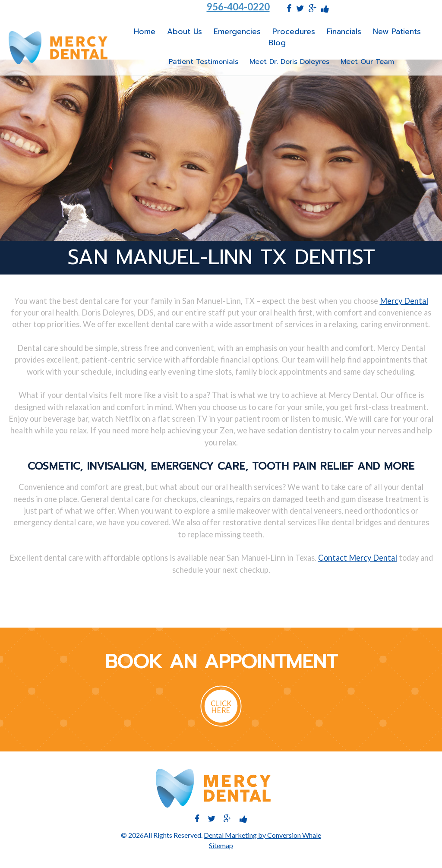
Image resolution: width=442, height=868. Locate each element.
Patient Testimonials (204, 62)
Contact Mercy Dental (358, 558)
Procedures (294, 32)
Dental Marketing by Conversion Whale (262, 835)
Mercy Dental (404, 301)
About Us (185, 32)
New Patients (397, 32)
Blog (277, 43)
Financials (344, 32)
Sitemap (221, 845)
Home (145, 32)
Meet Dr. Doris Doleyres (289, 62)
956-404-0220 (238, 7)
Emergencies (237, 32)
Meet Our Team (367, 62)
